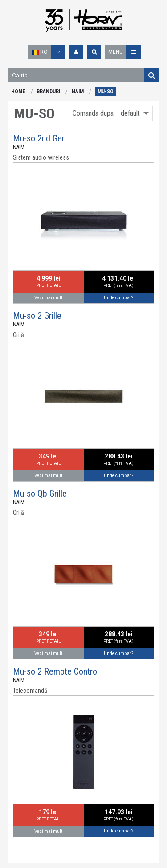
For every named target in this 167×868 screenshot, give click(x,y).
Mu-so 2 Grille (37, 316)
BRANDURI (48, 92)
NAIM (78, 92)
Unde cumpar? (118, 298)
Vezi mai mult (48, 298)
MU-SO (106, 92)
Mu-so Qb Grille (40, 494)
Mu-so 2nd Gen (39, 138)
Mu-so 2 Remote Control (56, 671)
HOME (18, 92)
